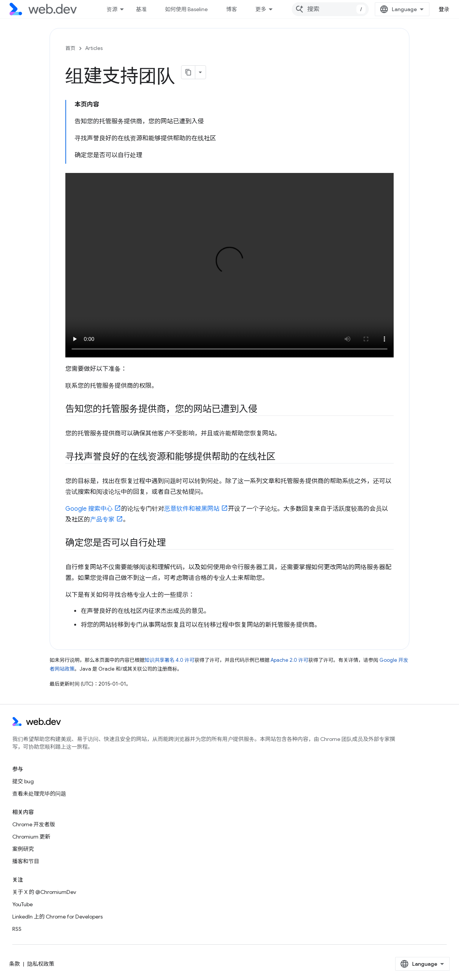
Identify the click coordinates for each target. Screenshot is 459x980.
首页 (70, 48)
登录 (444, 9)
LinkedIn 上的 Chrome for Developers (57, 917)
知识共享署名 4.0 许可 (170, 660)
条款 (15, 964)
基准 (141, 9)
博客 (231, 9)
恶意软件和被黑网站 (192, 509)
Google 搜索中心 (89, 509)
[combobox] (330, 9)
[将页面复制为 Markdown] (188, 72)
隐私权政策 (41, 964)
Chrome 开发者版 (34, 824)
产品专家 (102, 520)
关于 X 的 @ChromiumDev (44, 892)
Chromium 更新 (31, 837)
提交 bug (23, 781)
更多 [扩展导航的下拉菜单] (261, 9)
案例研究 (23, 849)
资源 (112, 9)
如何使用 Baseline (186, 9)
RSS (17, 929)
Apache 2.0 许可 (289, 660)
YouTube (22, 904)
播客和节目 (26, 861)
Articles (94, 48)
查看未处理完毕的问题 (39, 794)
